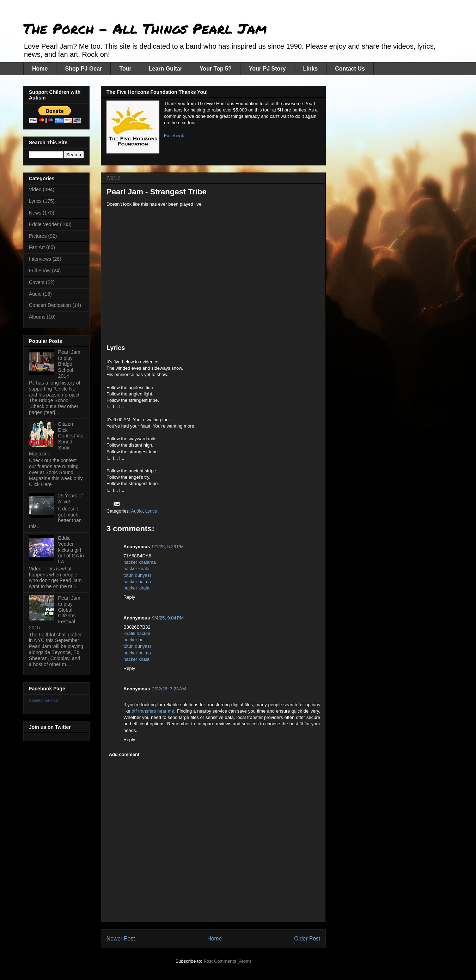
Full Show (40, 271)
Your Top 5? (216, 69)
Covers (37, 282)
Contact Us (350, 69)
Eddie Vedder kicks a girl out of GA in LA (71, 550)
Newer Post (121, 939)
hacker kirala (136, 568)
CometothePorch (44, 700)
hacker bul (134, 640)
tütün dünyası (137, 575)
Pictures (38, 236)
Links (310, 69)
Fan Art (37, 247)
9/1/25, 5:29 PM (168, 547)
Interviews (40, 259)
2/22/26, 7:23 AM (169, 689)
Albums (37, 317)
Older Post (307, 939)
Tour (125, 69)
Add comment (124, 754)
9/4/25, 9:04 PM (168, 618)
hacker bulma (137, 582)
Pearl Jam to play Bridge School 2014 (69, 364)
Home (40, 69)
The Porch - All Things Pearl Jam (145, 28)
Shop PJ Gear (83, 69)
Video (35, 189)
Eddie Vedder (44, 224)
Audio (137, 511)
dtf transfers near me (153, 711)
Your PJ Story (267, 69)
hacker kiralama (140, 562)
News (35, 213)
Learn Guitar (166, 69)
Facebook (174, 136)
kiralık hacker (137, 633)
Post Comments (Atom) (227, 961)
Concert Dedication (50, 305)
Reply (129, 597)
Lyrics (151, 511)
